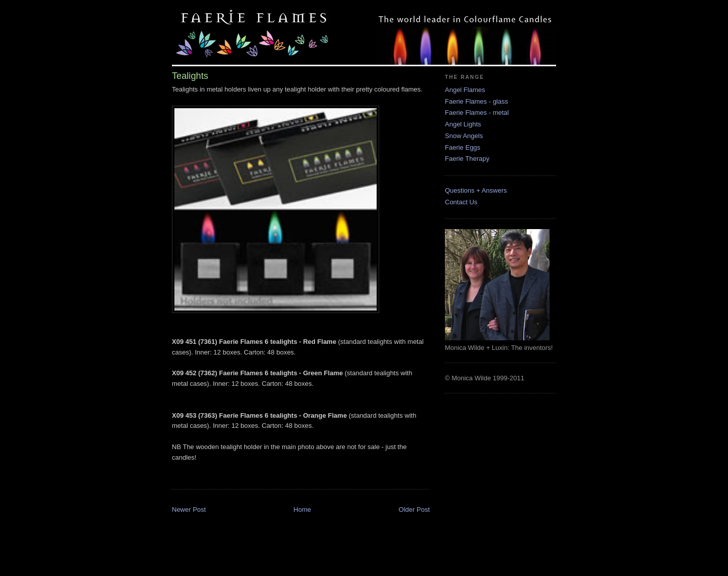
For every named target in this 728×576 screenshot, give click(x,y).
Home (303, 509)
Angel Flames (465, 90)
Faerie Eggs (463, 147)
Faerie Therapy (467, 159)
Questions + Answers (476, 190)
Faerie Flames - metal (477, 113)
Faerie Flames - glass (476, 101)
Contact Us (461, 202)
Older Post (414, 509)
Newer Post (189, 509)
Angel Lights (463, 124)
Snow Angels (464, 136)
